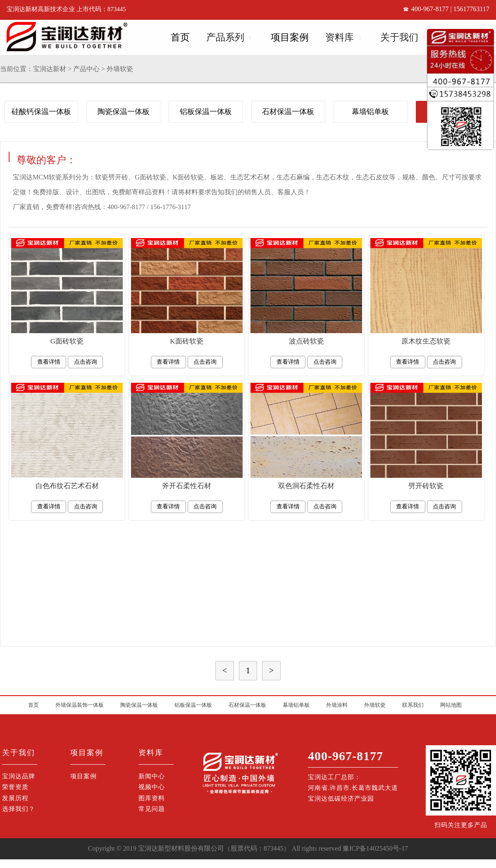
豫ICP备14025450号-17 (375, 848)
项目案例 (290, 37)
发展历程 (15, 798)
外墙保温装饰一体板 (80, 705)
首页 (180, 37)
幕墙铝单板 (370, 112)
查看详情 (49, 362)
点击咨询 (86, 362)
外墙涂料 (337, 705)
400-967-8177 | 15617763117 (450, 9)
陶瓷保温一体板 (124, 112)
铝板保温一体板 (206, 112)
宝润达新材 (50, 69)
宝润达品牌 (19, 776)
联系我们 (413, 705)
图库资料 (152, 798)
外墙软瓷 (120, 69)
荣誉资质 (15, 787)
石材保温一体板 (288, 112)
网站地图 (451, 705)
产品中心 (86, 69)
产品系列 (225, 37)
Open (249, 36)
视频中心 (152, 787)
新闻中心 (152, 776)
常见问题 (152, 809)
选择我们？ (19, 809)
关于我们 (399, 37)
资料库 (340, 37)
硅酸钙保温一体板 (41, 112)
